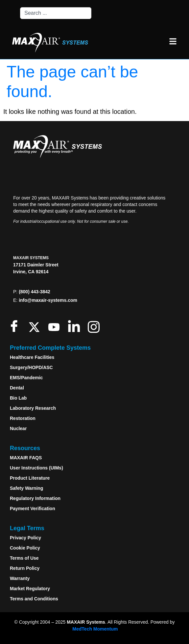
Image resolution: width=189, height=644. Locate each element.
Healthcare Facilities (32, 357)
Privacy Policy (25, 538)
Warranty (20, 578)
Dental (17, 388)
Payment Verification (33, 509)
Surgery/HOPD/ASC (31, 367)
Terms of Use (24, 558)
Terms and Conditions (34, 599)
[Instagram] (95, 326)
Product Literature (30, 478)
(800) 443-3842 (35, 292)
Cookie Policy (25, 548)
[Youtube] (55, 326)
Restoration (23, 418)
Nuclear (18, 428)
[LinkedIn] (75, 326)
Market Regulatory (30, 589)
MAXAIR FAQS (26, 458)
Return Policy (25, 568)
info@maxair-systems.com (48, 300)
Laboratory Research (33, 408)
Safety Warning (26, 488)
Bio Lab (18, 398)
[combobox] (56, 13)
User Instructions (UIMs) (36, 468)
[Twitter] (36, 326)
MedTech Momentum (95, 629)
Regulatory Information (35, 498)
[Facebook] (16, 326)
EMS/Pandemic (26, 378)
